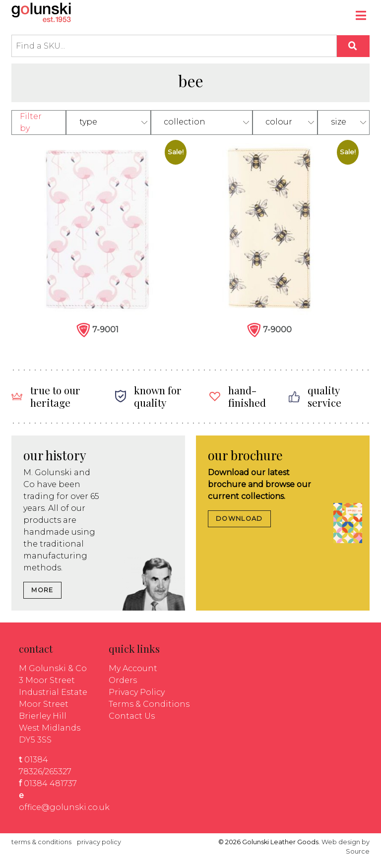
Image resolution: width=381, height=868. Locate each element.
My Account (133, 668)
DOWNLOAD (239, 519)
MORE (42, 590)
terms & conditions (41, 842)
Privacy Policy (137, 692)
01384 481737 (50, 783)
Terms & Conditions (149, 704)
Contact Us (132, 716)
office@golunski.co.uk (64, 807)
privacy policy (99, 842)
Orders (123, 680)
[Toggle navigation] (362, 17)
